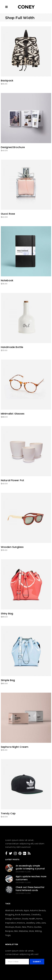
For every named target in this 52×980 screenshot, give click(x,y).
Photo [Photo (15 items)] (30, 927)
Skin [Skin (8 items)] (16, 931)
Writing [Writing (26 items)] (38, 931)
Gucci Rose (8, 214)
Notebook (7, 280)
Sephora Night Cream (15, 747)
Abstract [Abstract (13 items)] (10, 910)
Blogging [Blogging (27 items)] (10, 915)
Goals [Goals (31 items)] (25, 919)
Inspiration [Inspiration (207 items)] (11, 923)
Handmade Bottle (12, 347)
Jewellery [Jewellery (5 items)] (30, 923)
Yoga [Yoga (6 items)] (8, 935)
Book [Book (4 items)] (18, 915)
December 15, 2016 (23, 872)
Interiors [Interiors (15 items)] (21, 923)
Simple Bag (8, 680)
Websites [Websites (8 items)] (24, 931)
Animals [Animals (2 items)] (19, 910)
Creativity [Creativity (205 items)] (36, 915)
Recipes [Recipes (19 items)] (9, 931)
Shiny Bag (7, 613)
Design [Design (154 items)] (9, 919)
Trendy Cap (8, 813)
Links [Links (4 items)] (38, 923)
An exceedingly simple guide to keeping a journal (30, 867)
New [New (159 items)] (24, 927)
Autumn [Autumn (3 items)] (34, 910)
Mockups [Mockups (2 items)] (10, 927)
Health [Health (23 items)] (32, 919)
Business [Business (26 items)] (26, 915)
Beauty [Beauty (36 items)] (42, 910)
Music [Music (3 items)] (18, 927)
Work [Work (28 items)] (31, 931)
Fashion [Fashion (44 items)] (17, 919)
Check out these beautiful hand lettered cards (30, 889)
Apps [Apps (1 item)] (26, 910)
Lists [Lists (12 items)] (44, 923)
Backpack (7, 81)
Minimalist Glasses (13, 414)
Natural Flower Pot (13, 480)
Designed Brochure (13, 147)
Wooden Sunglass (12, 547)
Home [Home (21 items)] (39, 919)
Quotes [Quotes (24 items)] (38, 927)
